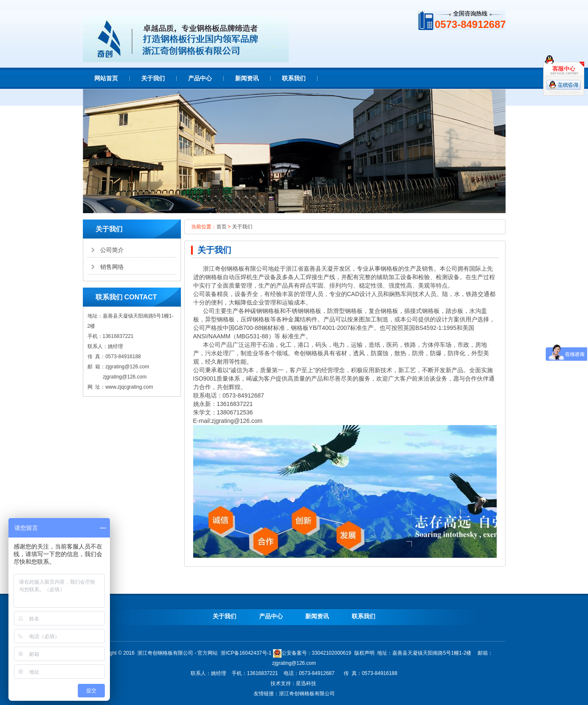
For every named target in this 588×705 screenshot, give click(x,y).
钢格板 (235, 269)
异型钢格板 (220, 319)
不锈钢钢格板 (304, 311)
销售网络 (112, 267)
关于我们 (242, 227)
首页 (222, 227)
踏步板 (454, 311)
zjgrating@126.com (127, 367)
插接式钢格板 (422, 311)
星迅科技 (306, 683)
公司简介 (112, 250)
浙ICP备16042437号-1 (246, 653)
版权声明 (364, 653)
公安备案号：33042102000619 (312, 653)
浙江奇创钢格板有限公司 (307, 694)
